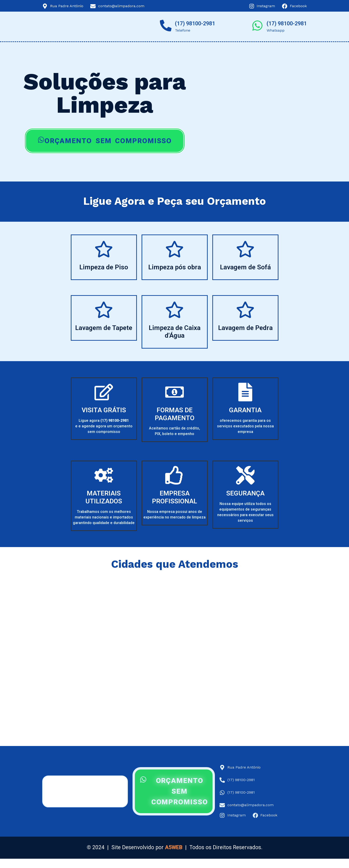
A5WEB (174, 847)
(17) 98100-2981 (195, 24)
